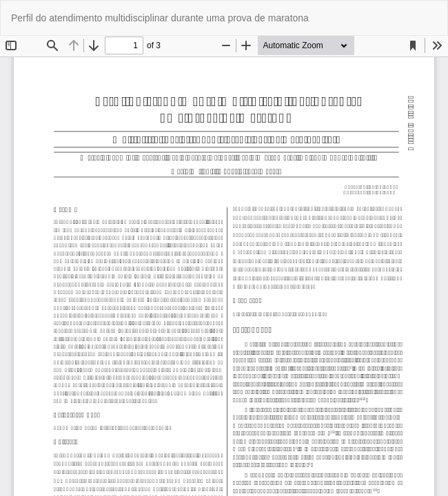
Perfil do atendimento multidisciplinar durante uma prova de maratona (160, 18)
